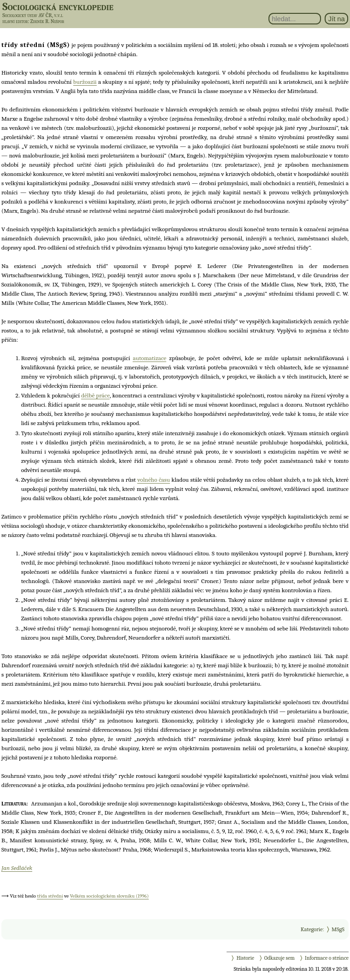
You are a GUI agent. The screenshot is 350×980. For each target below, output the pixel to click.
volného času (154, 480)
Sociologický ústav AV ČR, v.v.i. (33, 15)
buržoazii (85, 82)
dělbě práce (95, 395)
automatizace (149, 358)
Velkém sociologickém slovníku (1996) (109, 896)
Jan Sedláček (17, 868)
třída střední (50, 896)
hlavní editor (15, 21)
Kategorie (312, 929)
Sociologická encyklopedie (58, 6)
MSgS (338, 929)
